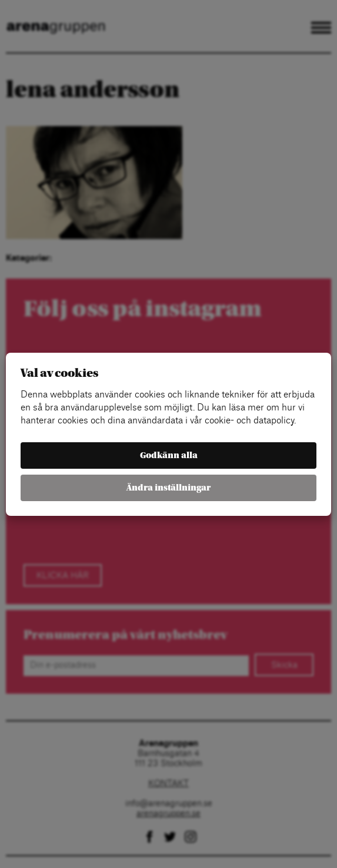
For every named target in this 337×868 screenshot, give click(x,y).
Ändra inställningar (168, 488)
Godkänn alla (169, 455)
